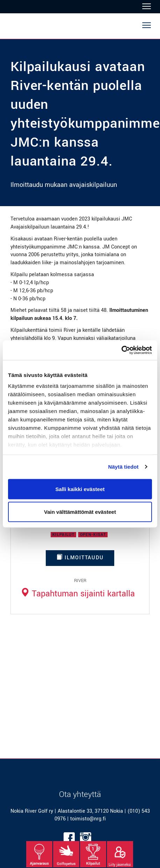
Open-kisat (93, 535)
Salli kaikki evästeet (80, 489)
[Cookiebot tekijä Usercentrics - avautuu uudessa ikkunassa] (121, 350)
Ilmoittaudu (80, 558)
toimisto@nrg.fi (88, 819)
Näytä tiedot (123, 467)
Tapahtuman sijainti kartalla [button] (78, 594)
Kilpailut (63, 535)
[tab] (77, 594)
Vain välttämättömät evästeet (80, 512)
